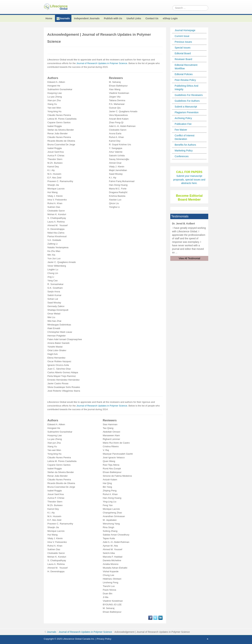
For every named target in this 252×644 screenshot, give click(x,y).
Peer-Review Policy (185, 80)
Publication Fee (183, 124)
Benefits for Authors (185, 145)
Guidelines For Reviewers (189, 95)
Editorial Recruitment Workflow (186, 67)
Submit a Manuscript (186, 107)
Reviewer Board (183, 59)
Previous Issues (183, 42)
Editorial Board (183, 53)
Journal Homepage (185, 30)
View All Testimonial (189, 258)
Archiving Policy (183, 118)
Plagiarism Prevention (187, 112)
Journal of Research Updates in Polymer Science (102, 63)
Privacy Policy (104, 639)
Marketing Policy (184, 151)
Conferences (182, 156)
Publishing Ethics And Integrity (186, 88)
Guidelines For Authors (187, 101)
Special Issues (183, 48)
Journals (52, 632)
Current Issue (182, 36)
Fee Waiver (181, 130)
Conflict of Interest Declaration (185, 137)
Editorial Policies (184, 74)
